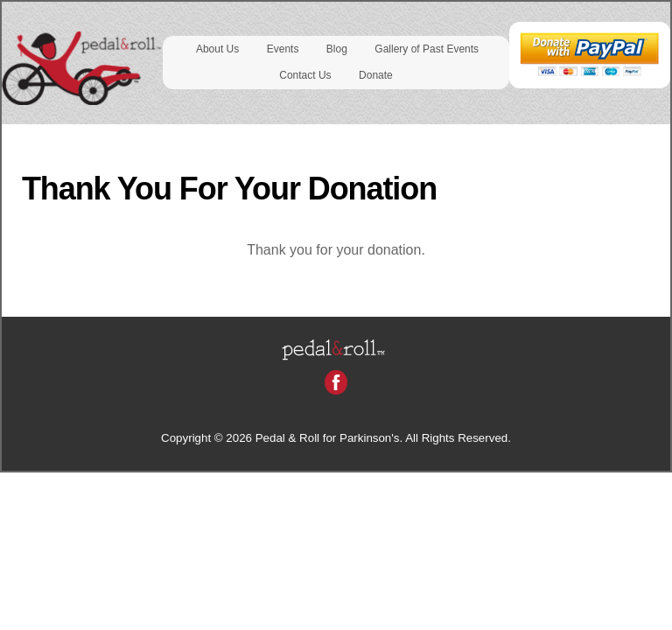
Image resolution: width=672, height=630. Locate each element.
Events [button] (283, 49)
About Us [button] (217, 49)
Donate (376, 75)
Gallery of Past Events (427, 49)
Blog (337, 49)
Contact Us (305, 75)
